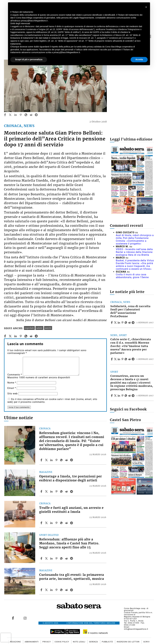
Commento (15, 375)
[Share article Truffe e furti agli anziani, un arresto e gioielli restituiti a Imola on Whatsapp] (62, 523)
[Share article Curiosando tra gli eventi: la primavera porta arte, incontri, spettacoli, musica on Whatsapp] (62, 590)
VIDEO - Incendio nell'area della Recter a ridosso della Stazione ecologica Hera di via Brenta (134, 252)
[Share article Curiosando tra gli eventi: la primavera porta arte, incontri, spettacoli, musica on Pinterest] (57, 590)
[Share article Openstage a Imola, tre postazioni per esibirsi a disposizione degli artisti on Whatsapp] (62, 491)
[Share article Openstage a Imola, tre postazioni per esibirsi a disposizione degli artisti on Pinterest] (57, 491)
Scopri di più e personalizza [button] (29, 59)
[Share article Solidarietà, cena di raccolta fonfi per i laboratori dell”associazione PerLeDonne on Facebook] (112, 323)
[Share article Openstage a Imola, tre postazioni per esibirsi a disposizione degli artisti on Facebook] (42, 491)
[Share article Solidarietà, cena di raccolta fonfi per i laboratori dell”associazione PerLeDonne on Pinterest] (123, 323)
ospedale (29, 328)
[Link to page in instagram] (25, 618)
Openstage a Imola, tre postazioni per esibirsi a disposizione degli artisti (71, 478)
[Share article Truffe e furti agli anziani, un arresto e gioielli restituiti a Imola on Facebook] (42, 523)
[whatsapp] (26, 115)
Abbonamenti (32, 642)
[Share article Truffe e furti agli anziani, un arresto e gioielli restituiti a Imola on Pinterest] (57, 523)
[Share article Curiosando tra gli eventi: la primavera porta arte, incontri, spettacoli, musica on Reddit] (67, 590)
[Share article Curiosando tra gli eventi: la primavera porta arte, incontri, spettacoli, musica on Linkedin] (52, 590)
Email (12, 388)
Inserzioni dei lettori (128, 642)
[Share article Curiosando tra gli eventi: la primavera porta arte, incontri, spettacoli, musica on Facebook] (42, 590)
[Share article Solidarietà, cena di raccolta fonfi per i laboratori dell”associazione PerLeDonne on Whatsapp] (126, 323)
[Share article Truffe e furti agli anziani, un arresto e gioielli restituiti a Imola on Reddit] (67, 523)
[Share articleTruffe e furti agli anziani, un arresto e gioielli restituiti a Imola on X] (47, 523)
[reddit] (31, 115)
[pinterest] (21, 115)
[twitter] (10, 115)
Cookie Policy (62, 642)
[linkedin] (16, 115)
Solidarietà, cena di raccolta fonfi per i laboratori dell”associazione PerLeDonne (130, 311)
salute (39, 328)
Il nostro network (95, 633)
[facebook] (5, 115)
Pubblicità (108, 642)
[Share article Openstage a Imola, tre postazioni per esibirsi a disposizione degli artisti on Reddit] (67, 491)
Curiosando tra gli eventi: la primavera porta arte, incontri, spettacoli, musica (72, 577)
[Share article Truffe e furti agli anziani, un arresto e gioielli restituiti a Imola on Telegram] (72, 523)
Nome (12, 383)
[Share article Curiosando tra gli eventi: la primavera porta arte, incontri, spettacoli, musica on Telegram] (72, 590)
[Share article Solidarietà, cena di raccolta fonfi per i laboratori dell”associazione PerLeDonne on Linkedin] (119, 323)
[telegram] (36, 115)
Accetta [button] (139, 59)
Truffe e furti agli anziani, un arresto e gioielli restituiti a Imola (71, 510)
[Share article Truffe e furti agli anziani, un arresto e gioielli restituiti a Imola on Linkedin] (52, 523)
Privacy (47, 642)
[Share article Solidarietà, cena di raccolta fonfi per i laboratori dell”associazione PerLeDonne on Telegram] (133, 323)
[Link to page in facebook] (13, 618)
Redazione (16, 642)
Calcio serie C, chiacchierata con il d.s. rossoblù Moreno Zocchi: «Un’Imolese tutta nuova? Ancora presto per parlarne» (131, 346)
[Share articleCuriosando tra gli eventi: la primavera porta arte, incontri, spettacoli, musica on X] (47, 590)
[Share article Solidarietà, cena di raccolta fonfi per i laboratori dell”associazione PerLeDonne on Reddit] (130, 323)
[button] (146, 7)
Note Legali (79, 642)
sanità (48, 328)
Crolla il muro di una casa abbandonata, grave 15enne (132, 276)
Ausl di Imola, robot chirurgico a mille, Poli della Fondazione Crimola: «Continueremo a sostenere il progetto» (135, 239)
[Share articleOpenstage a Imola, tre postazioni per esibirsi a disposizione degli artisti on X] (47, 491)
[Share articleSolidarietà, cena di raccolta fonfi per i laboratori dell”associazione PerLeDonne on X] (116, 323)
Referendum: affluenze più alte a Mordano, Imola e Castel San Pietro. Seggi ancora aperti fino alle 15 (69, 543)
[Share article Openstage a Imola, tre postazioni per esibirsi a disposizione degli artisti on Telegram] (72, 491)
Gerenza (94, 642)
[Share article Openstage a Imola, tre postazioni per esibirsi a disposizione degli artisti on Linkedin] (52, 491)
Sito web (13, 394)
